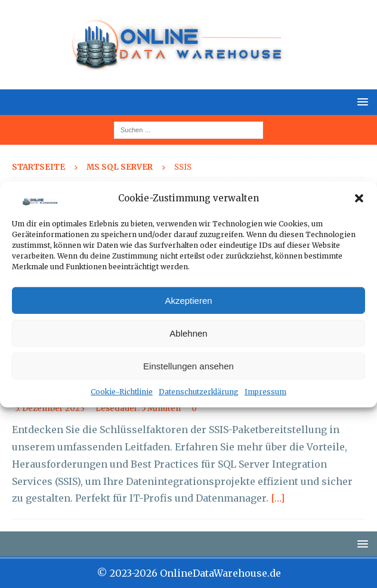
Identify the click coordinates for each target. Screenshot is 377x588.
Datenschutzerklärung (199, 392)
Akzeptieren (188, 301)
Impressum (265, 392)
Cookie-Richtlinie (122, 392)
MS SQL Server (120, 167)
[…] (278, 498)
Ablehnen (188, 333)
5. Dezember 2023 (50, 408)
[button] (359, 198)
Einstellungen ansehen (188, 366)
